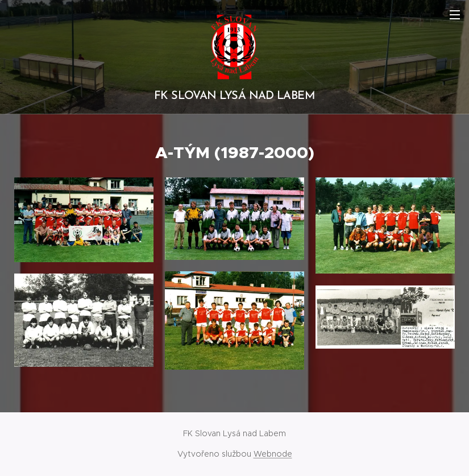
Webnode (273, 454)
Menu (455, 15)
